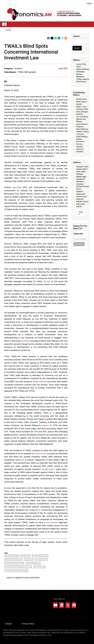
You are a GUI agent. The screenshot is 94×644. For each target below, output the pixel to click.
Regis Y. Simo (82, 107)
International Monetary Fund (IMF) (18, 567)
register (18, 577)
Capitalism (26, 556)
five (37, 278)
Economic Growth (33, 563)
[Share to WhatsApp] (55, 38)
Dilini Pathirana (82, 129)
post (62, 144)
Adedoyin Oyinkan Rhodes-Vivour (83, 187)
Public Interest (41, 559)
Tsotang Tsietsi (82, 109)
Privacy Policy (28, 624)
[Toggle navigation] (4, 24)
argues (45, 425)
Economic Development (14, 563)
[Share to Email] (66, 38)
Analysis (18, 68)
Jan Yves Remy (82, 117)
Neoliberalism (39, 567)
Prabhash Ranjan (12, 85)
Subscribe (78, 234)
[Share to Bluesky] (62, 38)
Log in (89, 3)
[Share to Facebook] (49, 38)
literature (26, 341)
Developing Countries (13, 559)
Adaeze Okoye (82, 169)
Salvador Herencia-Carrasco (80, 149)
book (51, 469)
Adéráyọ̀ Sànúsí (82, 201)
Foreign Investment (40, 556)
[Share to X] (52, 38)
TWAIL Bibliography (27, 72)
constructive (52, 522)
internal (42, 382)
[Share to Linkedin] (59, 38)
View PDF (63, 68)
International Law (12, 556)
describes (17, 187)
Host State (29, 559)
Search (77, 48)
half (48, 281)
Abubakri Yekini (82, 167)
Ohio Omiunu (81, 82)
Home (9, 30)
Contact (8, 624)
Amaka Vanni (81, 99)
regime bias (40, 453)
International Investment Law (16, 571)
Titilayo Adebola (82, 79)
